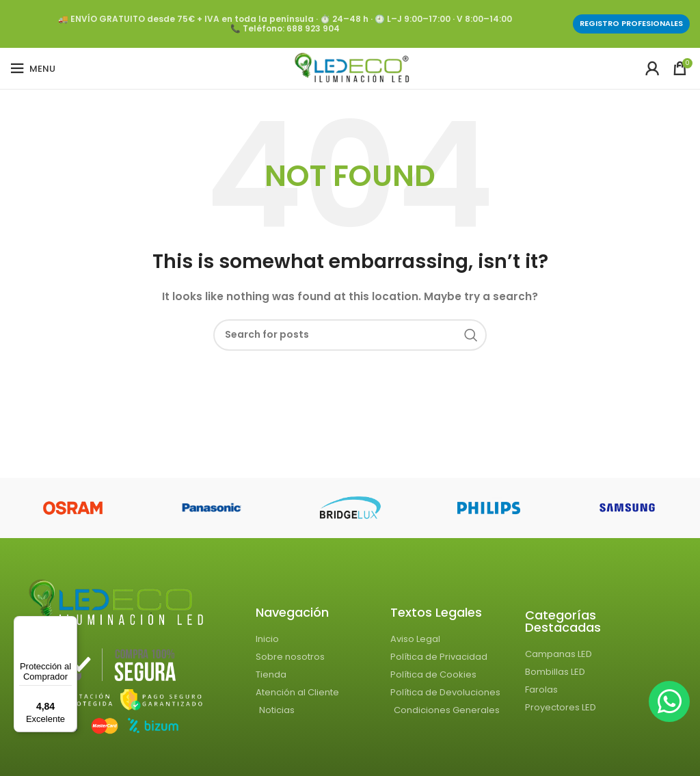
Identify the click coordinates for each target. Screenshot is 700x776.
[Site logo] (350, 68)
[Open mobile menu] (33, 68)
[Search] (350, 335)
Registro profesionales (631, 23)
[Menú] (69, 624)
